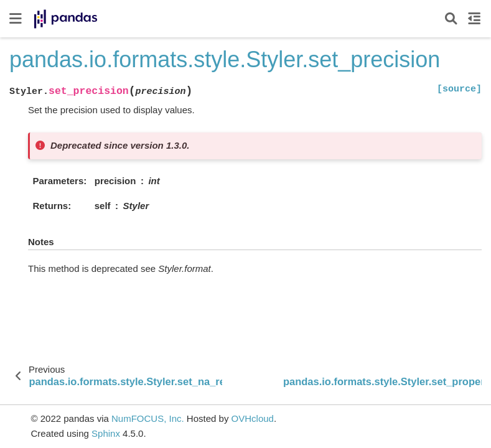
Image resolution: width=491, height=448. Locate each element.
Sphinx (106, 433)
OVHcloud (253, 418)
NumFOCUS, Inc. (148, 418)
